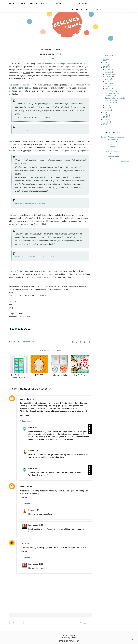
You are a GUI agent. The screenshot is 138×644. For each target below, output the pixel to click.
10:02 (35, 468)
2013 (105, 117)
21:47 (27, 543)
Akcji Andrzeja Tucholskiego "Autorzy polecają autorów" (64, 63)
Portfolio (46, 3)
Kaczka (13, 141)
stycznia (108, 110)
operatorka (24, 398)
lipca (107, 81)
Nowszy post (17, 622)
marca (108, 105)
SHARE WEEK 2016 (111, 103)
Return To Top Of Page (69, 640)
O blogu (33, 3)
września (108, 77)
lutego (108, 108)
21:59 (41, 524)
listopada (109, 72)
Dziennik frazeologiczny (20, 84)
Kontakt (71, 3)
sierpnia (108, 79)
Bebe (30, 427)
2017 (105, 65)
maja (107, 86)
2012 (105, 120)
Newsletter (85, 3)
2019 (105, 60)
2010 (105, 124)
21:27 (37, 509)
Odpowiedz (25, 414)
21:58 (37, 450)
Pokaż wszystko (125, 161)
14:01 (32, 398)
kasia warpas (33, 524)
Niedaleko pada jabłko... (113, 91)
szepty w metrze (113, 142)
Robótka (59, 3)
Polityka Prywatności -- (70, 637)
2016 (105, 67)
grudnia (108, 70)
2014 (105, 115)
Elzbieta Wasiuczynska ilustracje (113, 137)
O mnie (22, 3)
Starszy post (84, 622)
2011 (105, 122)
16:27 (32, 486)
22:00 (41, 563)
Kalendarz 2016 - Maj (112, 93)
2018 (105, 62)
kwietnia (108, 89)
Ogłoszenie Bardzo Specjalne (115, 98)
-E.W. (22, 543)
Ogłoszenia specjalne (50, 49)
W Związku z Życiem (113, 152)
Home (12, 3)
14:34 (35, 427)
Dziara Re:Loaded (111, 100)
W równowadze (113, 157)
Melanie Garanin (17, 270)
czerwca (108, 84)
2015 (105, 112)
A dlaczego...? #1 (111, 96)
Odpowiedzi (27, 420)
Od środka (14, 214)
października (110, 74)
